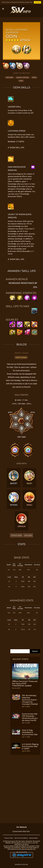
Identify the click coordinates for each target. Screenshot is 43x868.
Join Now (37, 2)
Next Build (28, 535)
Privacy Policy (9, 838)
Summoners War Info (21, 831)
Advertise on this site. (21, 864)
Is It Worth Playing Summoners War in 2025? (30, 746)
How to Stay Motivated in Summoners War (30, 732)
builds (34, 77)
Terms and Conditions (21, 838)
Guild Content (21, 357)
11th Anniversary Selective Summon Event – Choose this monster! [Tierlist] (30, 700)
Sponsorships (33, 838)
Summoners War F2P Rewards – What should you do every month (30, 717)
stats (21, 81)
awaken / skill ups (23, 77)
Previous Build (16, 535)
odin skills (10, 77)
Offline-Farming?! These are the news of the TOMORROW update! (25, 684)
